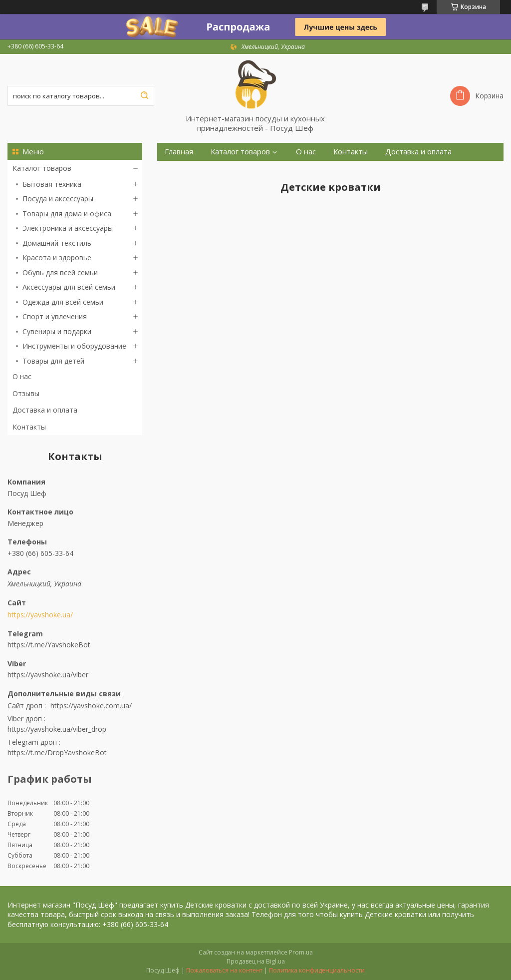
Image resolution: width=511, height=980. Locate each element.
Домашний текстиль (57, 243)
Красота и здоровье (57, 257)
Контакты (29, 427)
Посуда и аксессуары (58, 199)
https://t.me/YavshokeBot (49, 645)
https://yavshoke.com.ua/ (91, 706)
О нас (22, 376)
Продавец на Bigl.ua (256, 961)
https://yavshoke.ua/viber (48, 675)
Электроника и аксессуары (68, 228)
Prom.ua (301, 952)
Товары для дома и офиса (67, 214)
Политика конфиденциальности (317, 970)
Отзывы (26, 393)
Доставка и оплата (45, 410)
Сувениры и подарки (57, 331)
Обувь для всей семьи (60, 272)
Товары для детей (53, 361)
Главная (179, 152)
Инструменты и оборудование (74, 346)
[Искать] (144, 96)
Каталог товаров (42, 168)
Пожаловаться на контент (224, 970)
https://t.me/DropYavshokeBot (57, 752)
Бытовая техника (52, 184)
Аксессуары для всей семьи (69, 287)
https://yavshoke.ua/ (40, 615)
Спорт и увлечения (55, 316)
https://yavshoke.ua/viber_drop (57, 729)
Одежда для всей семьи (63, 302)
